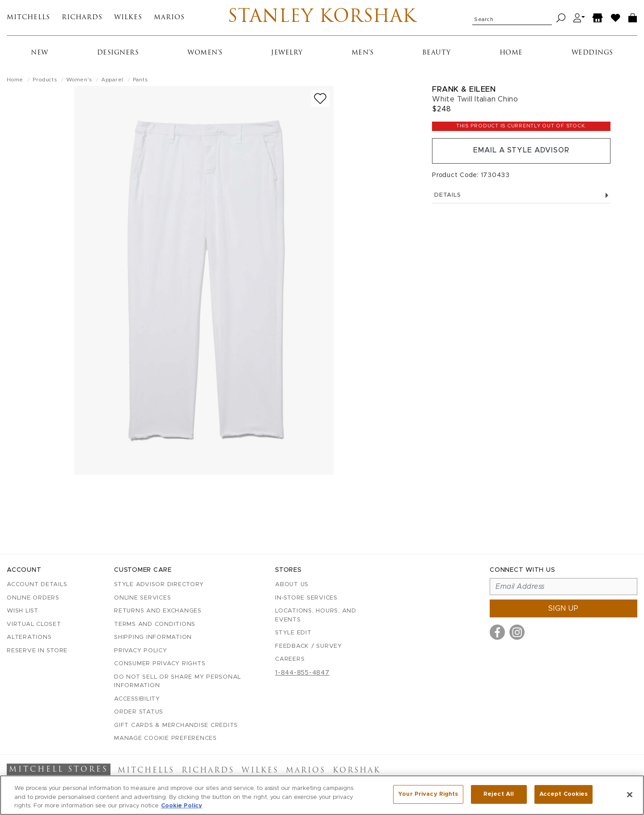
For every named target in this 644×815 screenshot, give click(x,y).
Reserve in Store (37, 651)
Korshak (357, 771)
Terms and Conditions (155, 624)
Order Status (139, 712)
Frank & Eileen (464, 90)
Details (521, 196)
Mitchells (28, 18)
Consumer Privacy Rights (160, 664)
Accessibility (137, 699)
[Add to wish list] (320, 99)
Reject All (499, 794)
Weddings (592, 53)
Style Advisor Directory (159, 585)
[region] (322, 795)
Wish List (23, 611)
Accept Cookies (564, 794)
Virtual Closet (34, 624)
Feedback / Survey (309, 646)
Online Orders (33, 598)
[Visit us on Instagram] (517, 633)
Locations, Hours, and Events (316, 616)
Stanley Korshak (322, 18)
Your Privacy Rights (428, 794)
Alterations (29, 638)
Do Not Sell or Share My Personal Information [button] (178, 682)
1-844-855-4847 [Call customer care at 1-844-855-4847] (302, 673)
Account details (37, 585)
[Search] (561, 18)
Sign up (563, 609)
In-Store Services (306, 598)
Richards (82, 18)
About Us (292, 585)
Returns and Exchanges (158, 611)
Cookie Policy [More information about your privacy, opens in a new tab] (182, 806)
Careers (290, 660)
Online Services (142, 598)
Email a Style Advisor (521, 151)
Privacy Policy (141, 651)
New (40, 53)
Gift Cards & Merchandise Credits (176, 725)
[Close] (630, 794)
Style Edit (293, 633)
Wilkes (128, 18)
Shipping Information (153, 638)
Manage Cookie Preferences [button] (165, 739)
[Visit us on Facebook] (497, 633)
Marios (169, 18)
